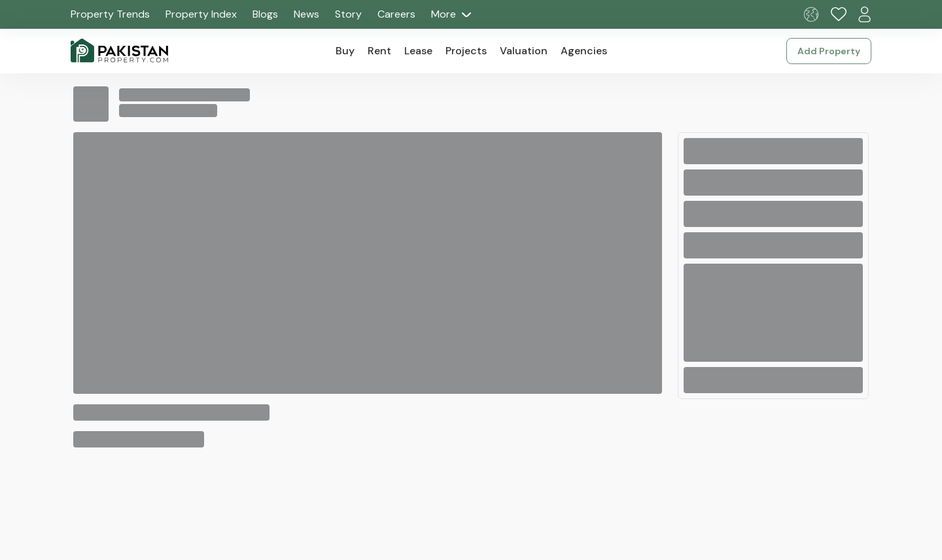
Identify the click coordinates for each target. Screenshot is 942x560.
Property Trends (110, 14)
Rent (379, 51)
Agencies (584, 51)
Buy (345, 51)
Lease (418, 51)
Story (348, 14)
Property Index (201, 14)
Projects (466, 51)
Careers (396, 14)
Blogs (265, 14)
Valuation (524, 51)
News (306, 14)
